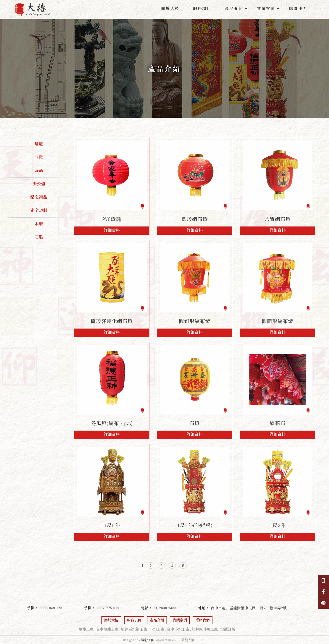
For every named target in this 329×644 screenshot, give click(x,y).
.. (180, 640)
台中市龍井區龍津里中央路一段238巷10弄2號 (249, 608)
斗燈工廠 (157, 629)
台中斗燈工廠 (178, 629)
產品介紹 (234, 9)
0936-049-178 (51, 608)
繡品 (39, 171)
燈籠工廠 (86, 629)
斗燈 (39, 157)
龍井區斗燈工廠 (205, 629)
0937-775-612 (108, 608)
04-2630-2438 (165, 608)
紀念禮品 (39, 197)
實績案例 (266, 9)
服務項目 (202, 9)
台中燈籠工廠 (107, 629)
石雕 (39, 237)
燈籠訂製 (228, 629)
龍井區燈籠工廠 (134, 629)
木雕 (39, 224)
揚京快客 (147, 640)
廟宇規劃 (39, 211)
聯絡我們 (298, 9)
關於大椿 (170, 9)
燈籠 (39, 144)
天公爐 (39, 184)
